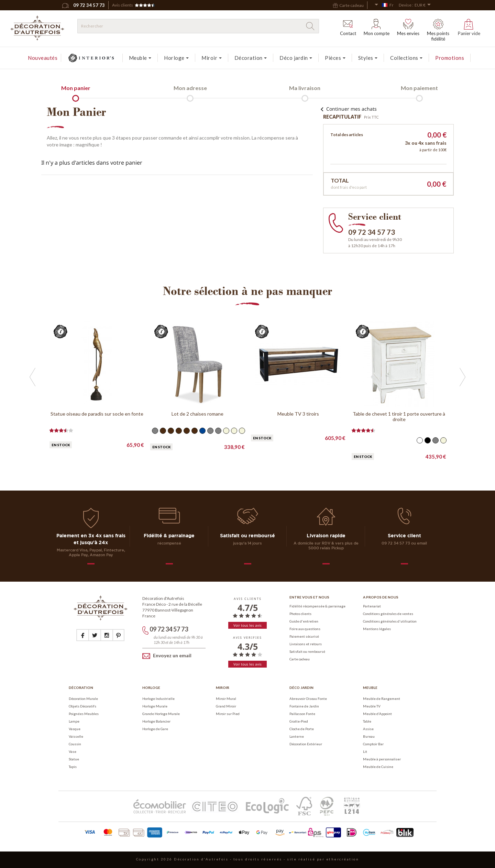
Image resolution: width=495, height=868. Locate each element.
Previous (48, 317)
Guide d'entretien (304, 621)
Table (367, 721)
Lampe (74, 721)
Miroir (223, 688)
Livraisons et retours (306, 644)
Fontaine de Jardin (304, 706)
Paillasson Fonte (302, 714)
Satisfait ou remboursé (307, 651)
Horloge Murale (155, 706)
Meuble (370, 688)
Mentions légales (377, 629)
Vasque (75, 729)
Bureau (369, 736)
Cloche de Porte (302, 729)
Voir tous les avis (247, 625)
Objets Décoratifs (82, 706)
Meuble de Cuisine (378, 767)
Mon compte (377, 28)
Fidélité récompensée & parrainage (317, 606)
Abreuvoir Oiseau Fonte (308, 699)
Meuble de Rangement (382, 699)
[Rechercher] (198, 26)
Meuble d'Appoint (377, 714)
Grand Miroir (226, 706)
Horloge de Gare (155, 729)
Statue (74, 759)
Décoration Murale (83, 699)
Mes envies (408, 28)
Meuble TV (372, 706)
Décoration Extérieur (306, 744)
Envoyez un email (167, 656)
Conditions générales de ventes (388, 614)
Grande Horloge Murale (161, 714)
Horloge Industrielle (158, 699)
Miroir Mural (226, 699)
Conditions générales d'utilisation (390, 621)
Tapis (73, 767)
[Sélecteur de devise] (424, 5)
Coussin (75, 744)
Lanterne (297, 736)
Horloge (151, 688)
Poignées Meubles (84, 714)
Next (48, 473)
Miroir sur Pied (228, 714)
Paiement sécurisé (304, 636)
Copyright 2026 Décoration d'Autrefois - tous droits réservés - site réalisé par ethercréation (248, 859)
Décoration (81, 688)
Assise (368, 729)
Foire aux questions (305, 629)
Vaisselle (76, 736)
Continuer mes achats (347, 109)
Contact (348, 28)
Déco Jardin (301, 688)
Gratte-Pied (299, 721)
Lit (365, 751)
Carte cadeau (300, 659)
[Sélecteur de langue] (384, 5)
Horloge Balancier (156, 721)
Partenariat (372, 606)
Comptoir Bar (373, 744)
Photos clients (300, 614)
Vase (73, 751)
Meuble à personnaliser (382, 759)
